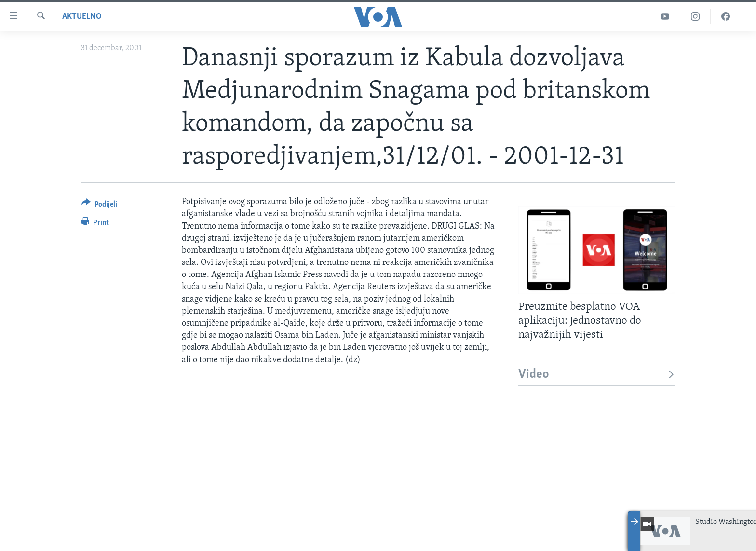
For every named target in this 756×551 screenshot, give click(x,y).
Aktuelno (82, 17)
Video (597, 375)
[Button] (99, 206)
